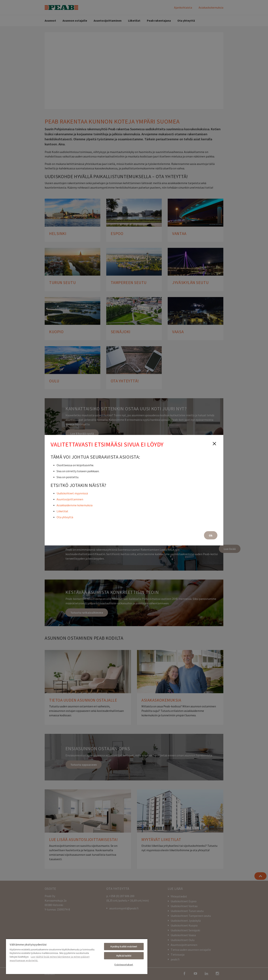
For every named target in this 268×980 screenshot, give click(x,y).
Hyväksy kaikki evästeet (124, 947)
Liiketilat (62, 511)
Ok (211, 535)
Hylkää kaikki (124, 956)
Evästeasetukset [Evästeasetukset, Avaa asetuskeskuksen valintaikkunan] (124, 965)
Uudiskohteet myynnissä (72, 493)
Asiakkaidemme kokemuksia (75, 505)
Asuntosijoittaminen (70, 499)
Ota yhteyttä (65, 517)
